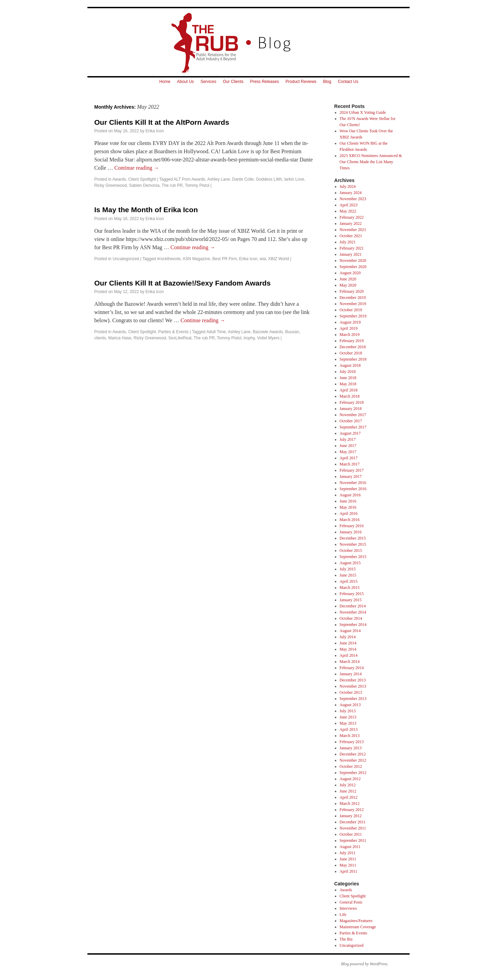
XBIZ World (278, 259)
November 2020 (353, 261)
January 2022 (351, 223)
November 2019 (353, 304)
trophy (249, 338)
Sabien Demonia (144, 185)
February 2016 (352, 526)
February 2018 (352, 402)
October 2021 (351, 236)
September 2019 (353, 316)
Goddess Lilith (269, 179)
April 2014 (349, 655)
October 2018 (351, 353)
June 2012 (348, 791)
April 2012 (349, 797)
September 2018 (353, 359)
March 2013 (350, 736)
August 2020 (350, 273)
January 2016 (351, 532)
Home (165, 82)
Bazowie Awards (268, 332)
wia (263, 259)
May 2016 (348, 507)
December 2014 (353, 606)
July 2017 (348, 439)
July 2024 (348, 186)
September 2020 (353, 267)
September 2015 (353, 557)
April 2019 (349, 328)
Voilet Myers (268, 338)
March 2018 (350, 396)
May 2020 (348, 285)
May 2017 (348, 452)
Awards (119, 179)
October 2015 (351, 551)
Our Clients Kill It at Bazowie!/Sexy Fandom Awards (183, 283)
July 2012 (348, 785)
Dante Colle (243, 179)
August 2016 (350, 495)
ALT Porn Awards (190, 179)
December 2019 (353, 298)
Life (343, 915)
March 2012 (350, 803)
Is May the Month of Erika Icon (146, 210)
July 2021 (348, 242)
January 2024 (351, 193)
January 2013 (351, 748)
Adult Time (216, 332)
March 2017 (350, 464)
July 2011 (348, 853)
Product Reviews (301, 82)
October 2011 (351, 834)
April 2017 (349, 458)
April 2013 (349, 729)
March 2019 (350, 335)
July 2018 (348, 372)
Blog (327, 82)
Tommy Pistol (197, 185)
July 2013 (348, 711)
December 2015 (353, 538)
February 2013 (352, 742)
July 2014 (348, 637)
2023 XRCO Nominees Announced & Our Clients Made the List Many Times (371, 162)
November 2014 (353, 612)
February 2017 (352, 470)
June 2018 (348, 378)
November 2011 (353, 828)
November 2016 (353, 483)
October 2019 (351, 310)
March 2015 (350, 588)
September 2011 (353, 840)
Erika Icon (154, 131)
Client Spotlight (142, 179)
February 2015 (352, 594)
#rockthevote (169, 259)
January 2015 (351, 600)
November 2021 (353, 230)
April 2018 (349, 390)
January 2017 (351, 476)
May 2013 (348, 723)
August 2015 (350, 563)
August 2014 (350, 631)
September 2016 (353, 489)
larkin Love (294, 179)
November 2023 (353, 199)
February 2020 (352, 291)
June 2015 (348, 575)
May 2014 (348, 649)
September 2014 (353, 625)
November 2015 (353, 544)
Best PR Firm (225, 259)
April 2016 (349, 513)
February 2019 (352, 341)
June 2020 (348, 279)
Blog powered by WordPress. (365, 964)
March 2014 (350, 662)
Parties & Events (174, 332)
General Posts (351, 902)
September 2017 (353, 427)
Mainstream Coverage (358, 927)
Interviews (348, 908)
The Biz (346, 939)
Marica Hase (120, 338)
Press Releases (265, 82)
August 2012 (350, 779)
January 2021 (351, 254)
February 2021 (352, 248)
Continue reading (137, 168)
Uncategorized (126, 259)
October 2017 (351, 421)
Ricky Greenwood (111, 185)
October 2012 (351, 766)
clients (100, 338)
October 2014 (351, 618)
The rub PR (172, 185)
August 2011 (350, 847)
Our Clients (233, 82)
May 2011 (348, 865)
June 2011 (348, 859)
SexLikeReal (180, 338)
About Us (185, 82)
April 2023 (349, 205)
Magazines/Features (356, 921)
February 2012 (352, 810)
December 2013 (353, 680)
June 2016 (348, 501)
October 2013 (351, 692)
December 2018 (353, 347)
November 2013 (353, 686)
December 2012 (353, 754)
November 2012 (353, 760)
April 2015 (349, 581)
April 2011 (349, 871)
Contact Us (348, 82)
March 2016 (350, 520)
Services (208, 82)
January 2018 (351, 409)
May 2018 (348, 384)
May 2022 (348, 211)
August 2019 (350, 322)
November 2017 (353, 415)
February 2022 (352, 217)
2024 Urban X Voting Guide (363, 112)
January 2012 (351, 816)
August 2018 (350, 365)
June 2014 (348, 643)
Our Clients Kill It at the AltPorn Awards (162, 122)
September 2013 (353, 699)
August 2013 (350, 705)
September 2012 (353, 773)
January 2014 (351, 674)
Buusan (292, 332)
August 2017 (350, 433)
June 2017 (348, 446)
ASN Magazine (196, 259)
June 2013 (348, 717)
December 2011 (353, 822)
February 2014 (352, 668)
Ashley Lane (219, 179)
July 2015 (348, 569)
